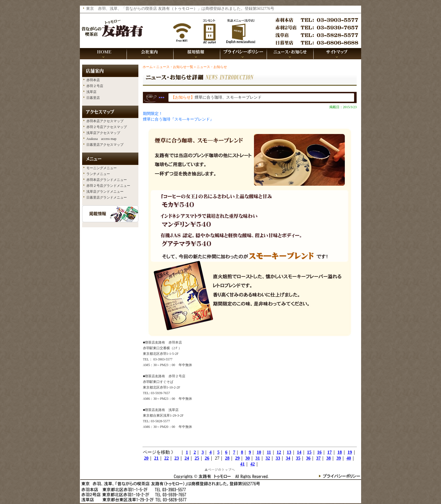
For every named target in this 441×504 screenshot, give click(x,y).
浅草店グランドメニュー (105, 192)
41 (242, 464)
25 (197, 458)
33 (278, 458)
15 (309, 452)
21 (156, 458)
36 (308, 458)
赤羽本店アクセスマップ (105, 121)
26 (207, 458)
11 (269, 452)
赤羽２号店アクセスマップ (107, 127)
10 (259, 452)
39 (339, 458)
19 (350, 452)
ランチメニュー (98, 174)
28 (227, 458)
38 (328, 458)
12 (279, 452)
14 (299, 452)
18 (340, 452)
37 (318, 458)
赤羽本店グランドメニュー (107, 180)
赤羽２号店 (95, 86)
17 (330, 452)
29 (237, 458)
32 (268, 458)
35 (298, 458)
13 (289, 452)
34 (288, 458)
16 (319, 452)
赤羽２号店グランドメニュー (108, 186)
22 (166, 458)
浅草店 (91, 92)
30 (247, 458)
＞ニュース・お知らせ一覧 (173, 67)
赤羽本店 (93, 80)
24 (187, 458)
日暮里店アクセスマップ (105, 145)
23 (177, 458)
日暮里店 (93, 98)
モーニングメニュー (102, 168)
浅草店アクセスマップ (103, 133)
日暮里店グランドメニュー (107, 197)
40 (349, 458)
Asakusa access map (101, 139)
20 (146, 458)
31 (258, 458)
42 (253, 464)
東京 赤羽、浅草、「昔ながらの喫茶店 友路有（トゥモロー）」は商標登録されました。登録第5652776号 (180, 9)
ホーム (148, 67)
